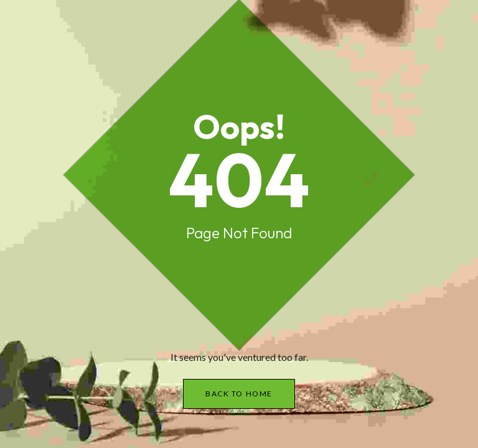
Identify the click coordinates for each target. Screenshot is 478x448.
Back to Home (239, 394)
